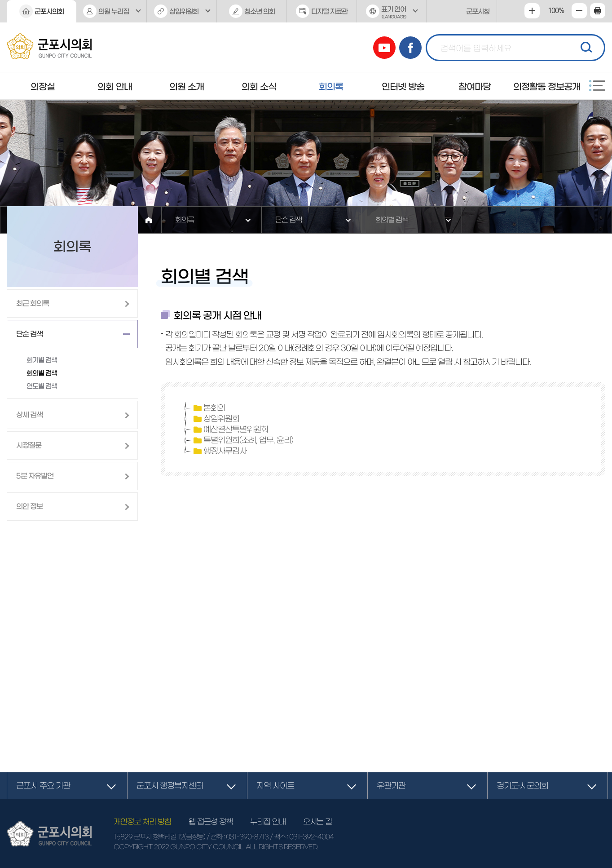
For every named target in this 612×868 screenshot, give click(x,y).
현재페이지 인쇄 (598, 11)
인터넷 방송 (403, 87)
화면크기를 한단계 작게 (579, 11)
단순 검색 (288, 220)
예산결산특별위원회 (230, 430)
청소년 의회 (260, 11)
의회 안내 (115, 87)
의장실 (43, 87)
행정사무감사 (219, 451)
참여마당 (475, 87)
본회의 (208, 408)
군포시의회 (49, 11)
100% (556, 11)
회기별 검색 (42, 360)
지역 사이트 (275, 786)
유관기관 (391, 786)
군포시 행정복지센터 (170, 786)
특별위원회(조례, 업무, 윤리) (242, 440)
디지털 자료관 (329, 11)
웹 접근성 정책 (211, 821)
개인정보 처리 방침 (142, 821)
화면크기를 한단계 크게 (532, 11)
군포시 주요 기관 (43, 786)
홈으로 (148, 220)
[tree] (383, 430)
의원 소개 (187, 87)
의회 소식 (259, 87)
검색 (585, 46)
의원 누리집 (114, 11)
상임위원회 (184, 11)
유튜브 (384, 48)
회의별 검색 (392, 220)
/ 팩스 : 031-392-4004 (302, 837)
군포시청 (478, 11)
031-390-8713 (247, 837)
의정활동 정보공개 (547, 87)
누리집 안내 (268, 821)
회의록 (331, 87)
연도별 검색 (42, 386)
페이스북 (410, 48)
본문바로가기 (0, 0)
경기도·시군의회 (522, 786)
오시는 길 (317, 821)
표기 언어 (392, 14)
